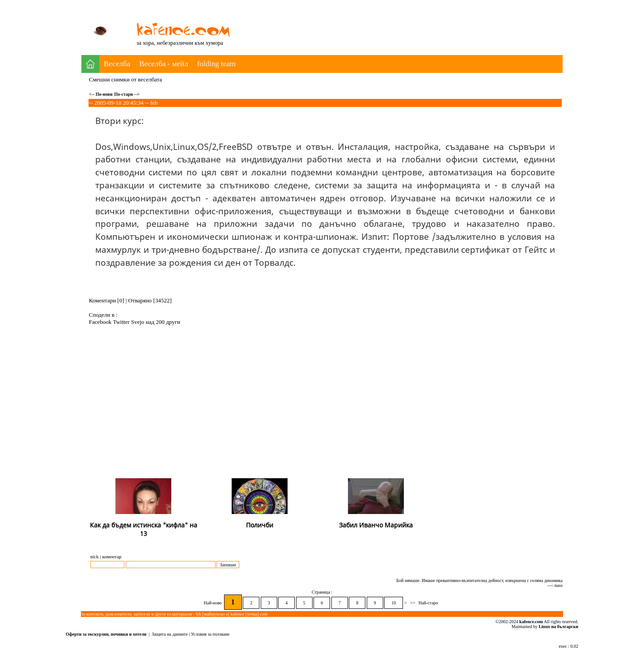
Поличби (260, 525)
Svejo (138, 322)
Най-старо (428, 603)
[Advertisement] (400, 21)
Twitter (122, 322)
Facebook (101, 322)
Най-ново (214, 603)
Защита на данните (170, 634)
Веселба (117, 64)
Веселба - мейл (163, 64)
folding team (216, 64)
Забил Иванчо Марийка (376, 525)
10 (394, 603)
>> (413, 603)
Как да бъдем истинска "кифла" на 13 (144, 529)
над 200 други (163, 322)
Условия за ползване (210, 634)
